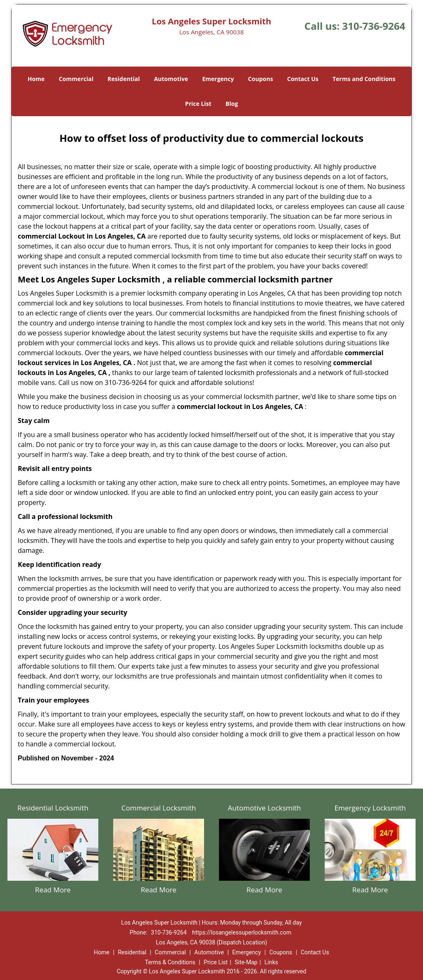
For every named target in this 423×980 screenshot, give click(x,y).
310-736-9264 (374, 26)
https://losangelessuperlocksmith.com (242, 932)
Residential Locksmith (53, 808)
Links (271, 962)
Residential (124, 79)
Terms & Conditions (170, 962)
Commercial (76, 79)
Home (36, 79)
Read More (53, 890)
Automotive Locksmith (264, 808)
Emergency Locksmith (370, 808)
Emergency (218, 79)
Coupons (260, 79)
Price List (198, 104)
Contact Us (303, 79)
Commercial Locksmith (159, 808)
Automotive (171, 79)
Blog (232, 104)
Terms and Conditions (364, 79)
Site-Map (246, 962)
